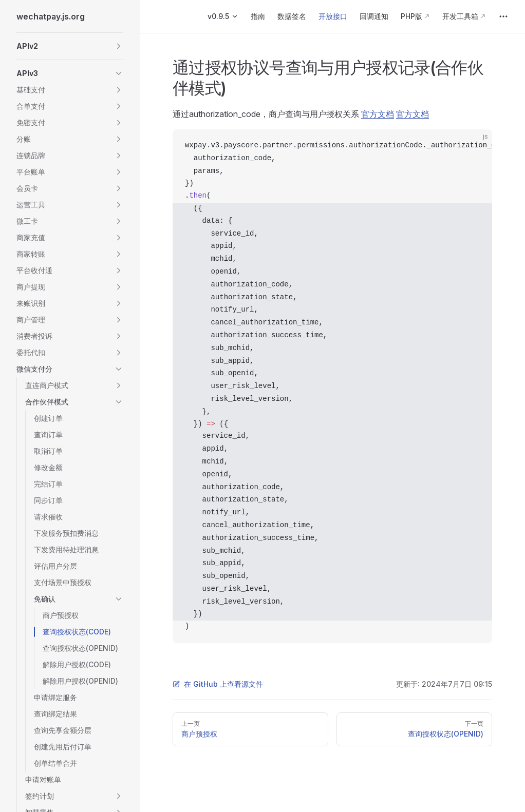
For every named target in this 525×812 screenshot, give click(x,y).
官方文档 (378, 114)
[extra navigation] (503, 16)
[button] (70, 46)
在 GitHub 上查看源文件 (218, 684)
